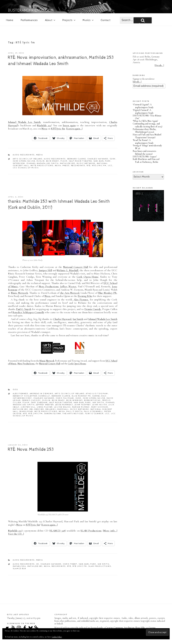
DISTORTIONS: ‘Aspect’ (145, 157)
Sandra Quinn (53, 414)
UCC (110, 165)
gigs (15, 390)
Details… (159, 65)
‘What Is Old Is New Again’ (145, 121)
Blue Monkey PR (107, 293)
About (50, 20)
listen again (69, 125)
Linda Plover (45, 407)
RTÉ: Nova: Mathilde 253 (31, 449)
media (40, 155)
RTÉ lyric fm (58, 129)
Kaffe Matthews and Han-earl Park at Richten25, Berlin (146, 161)
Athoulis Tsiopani (97, 394)
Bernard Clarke (77, 159)
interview (19, 163)
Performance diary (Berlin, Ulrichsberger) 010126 (144, 131)
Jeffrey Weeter (68, 286)
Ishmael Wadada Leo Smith (24, 122)
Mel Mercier (37, 409)
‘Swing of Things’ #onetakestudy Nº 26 (147, 147)
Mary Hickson (100, 407)
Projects (69, 20)
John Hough (100, 405)
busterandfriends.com (31, 10)
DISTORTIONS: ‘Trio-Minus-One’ (147, 117)
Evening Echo (85, 296)
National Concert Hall (76, 267)
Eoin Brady (53, 161)
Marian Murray (81, 407)
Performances (29, 20)
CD (38, 564)
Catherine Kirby (22, 398)
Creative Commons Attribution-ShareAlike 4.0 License (130, 628)
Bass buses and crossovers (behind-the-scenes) (144, 152)
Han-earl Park (102, 161)
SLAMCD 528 (57, 531)
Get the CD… (16, 534)
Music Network (86, 163)
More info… (110, 531)
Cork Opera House (24, 161)
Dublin (41, 161)
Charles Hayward (98, 159)
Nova (44, 129)
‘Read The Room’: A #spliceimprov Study (143, 142)
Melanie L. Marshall (68, 270)
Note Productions (42, 165)
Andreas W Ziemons (42, 394)
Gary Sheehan (39, 402)
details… (137, 82)
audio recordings (24, 155)
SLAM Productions (91, 531)
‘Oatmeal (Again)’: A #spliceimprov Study (143, 106)
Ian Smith (78, 319)
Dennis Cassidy (93, 309)
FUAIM (64, 161)
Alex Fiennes (81, 300)
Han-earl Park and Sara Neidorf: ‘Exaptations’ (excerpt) (147, 136)
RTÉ (89, 165)
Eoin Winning (75, 400)
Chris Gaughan (65, 398)
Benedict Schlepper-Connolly (28, 312)
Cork (113, 159)
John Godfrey (83, 405)
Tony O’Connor (94, 414)
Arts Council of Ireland (28, 159)
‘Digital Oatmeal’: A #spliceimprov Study (143, 112)
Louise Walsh (62, 407)
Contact (105, 20)
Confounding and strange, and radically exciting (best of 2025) (147, 125)
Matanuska (19, 566)
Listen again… (74, 129)
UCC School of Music (26, 168)
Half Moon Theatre (80, 161)
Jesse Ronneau (64, 405)
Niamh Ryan (26, 411)
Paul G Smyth (74, 411)
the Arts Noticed (70, 293)
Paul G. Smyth (24, 309)
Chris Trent (70, 564)
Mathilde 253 (44, 125)
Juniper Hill (45, 270)
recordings (78, 165)
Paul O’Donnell (93, 411)
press (66, 165)
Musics (88, 20)
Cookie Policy (57, 637)
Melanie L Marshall (57, 409)
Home (10, 20)
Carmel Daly (99, 396)
